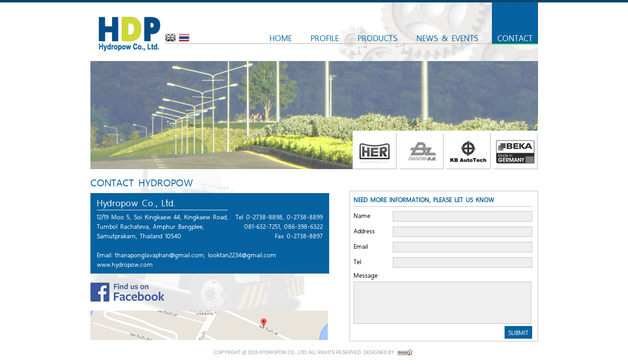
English (170, 38)
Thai (184, 38)
